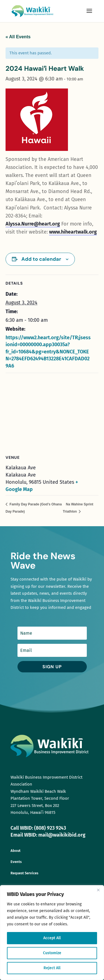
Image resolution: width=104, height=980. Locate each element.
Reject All (52, 968)
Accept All (52, 938)
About (16, 851)
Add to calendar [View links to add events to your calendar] (41, 259)
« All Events (18, 37)
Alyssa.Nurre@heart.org (33, 224)
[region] (52, 933)
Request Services (24, 873)
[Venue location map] (52, 413)
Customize (52, 953)
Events (16, 862)
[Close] (98, 890)
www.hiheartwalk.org (73, 232)
